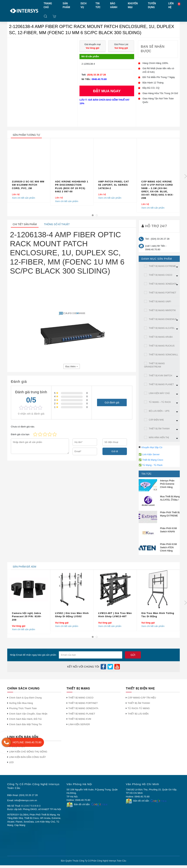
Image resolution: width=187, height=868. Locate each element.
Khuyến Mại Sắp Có (152, 447)
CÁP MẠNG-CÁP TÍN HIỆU (142, 698)
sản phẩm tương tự (26, 135)
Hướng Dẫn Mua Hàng (21, 703)
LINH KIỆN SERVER (79, 724)
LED (11, 762)
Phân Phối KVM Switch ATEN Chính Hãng (168, 547)
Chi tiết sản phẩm (25, 224)
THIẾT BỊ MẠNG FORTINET (162, 293)
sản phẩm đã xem (24, 567)
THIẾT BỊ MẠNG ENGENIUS (163, 319)
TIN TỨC (98, 5)
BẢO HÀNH (114, 5)
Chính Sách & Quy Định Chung (25, 698)
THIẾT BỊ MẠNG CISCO (160, 275)
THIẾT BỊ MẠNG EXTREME (162, 266)
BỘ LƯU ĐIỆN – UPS (159, 411)
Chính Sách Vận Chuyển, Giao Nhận (28, 714)
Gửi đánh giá (112, 402)
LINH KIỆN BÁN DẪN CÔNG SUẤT (27, 757)
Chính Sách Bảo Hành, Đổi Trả (25, 719)
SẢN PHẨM (66, 5)
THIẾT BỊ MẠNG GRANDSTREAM (154, 365)
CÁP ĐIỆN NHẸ (156, 420)
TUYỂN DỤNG (152, 5)
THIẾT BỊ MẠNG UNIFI (160, 302)
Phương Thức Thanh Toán (23, 708)
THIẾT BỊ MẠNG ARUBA (161, 337)
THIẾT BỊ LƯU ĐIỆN (138, 714)
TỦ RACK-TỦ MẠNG (139, 708)
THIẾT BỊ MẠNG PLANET (161, 384)
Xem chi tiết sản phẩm (24, 198)
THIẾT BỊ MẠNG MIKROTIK (162, 310)
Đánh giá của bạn (20, 434)
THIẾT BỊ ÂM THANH (159, 429)
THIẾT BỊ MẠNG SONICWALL (163, 355)
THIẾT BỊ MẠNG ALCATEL (162, 328)
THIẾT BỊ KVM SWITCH (160, 376)
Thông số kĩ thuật (57, 224)
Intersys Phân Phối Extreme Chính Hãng (167, 484)
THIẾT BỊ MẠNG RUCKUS (162, 346)
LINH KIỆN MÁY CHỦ (159, 393)
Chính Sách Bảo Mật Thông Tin (25, 724)
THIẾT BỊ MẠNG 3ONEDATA (163, 284)
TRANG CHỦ (48, 5)
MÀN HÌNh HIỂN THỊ (159, 438)
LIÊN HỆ (171, 5)
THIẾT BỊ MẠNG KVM (80, 719)
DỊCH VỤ (83, 5)
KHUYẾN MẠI (133, 5)
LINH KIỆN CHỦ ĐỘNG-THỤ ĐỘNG (28, 752)
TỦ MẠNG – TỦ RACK (160, 402)
